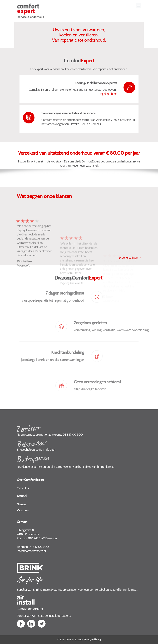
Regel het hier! (108, 94)
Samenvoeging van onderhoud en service (68, 113)
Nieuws (21, 504)
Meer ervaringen (130, 258)
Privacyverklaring (92, 640)
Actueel (22, 496)
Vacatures (23, 510)
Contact (22, 522)
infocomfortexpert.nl (31, 551)
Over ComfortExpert (30, 480)
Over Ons (23, 488)
